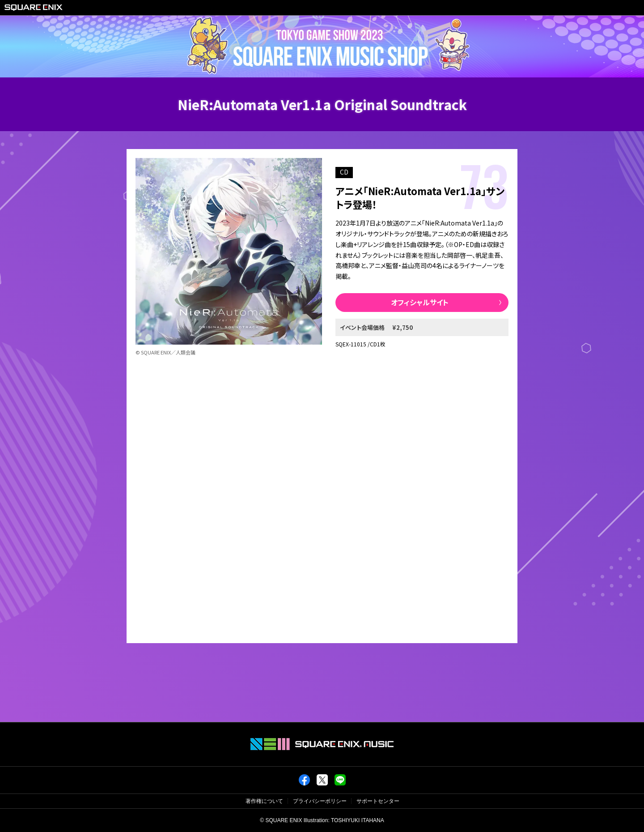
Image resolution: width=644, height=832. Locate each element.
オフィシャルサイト (420, 302)
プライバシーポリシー (320, 801)
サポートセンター (378, 801)
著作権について (264, 801)
